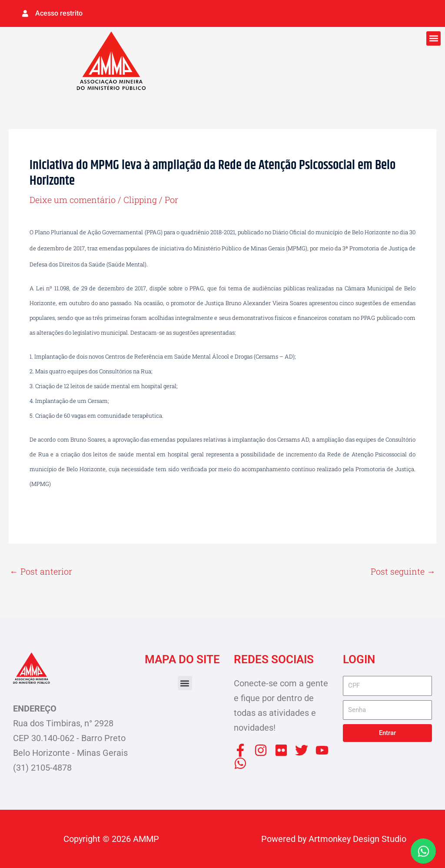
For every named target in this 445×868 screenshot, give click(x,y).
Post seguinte (403, 571)
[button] (433, 38)
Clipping (141, 200)
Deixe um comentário (73, 200)
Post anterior (41, 571)
